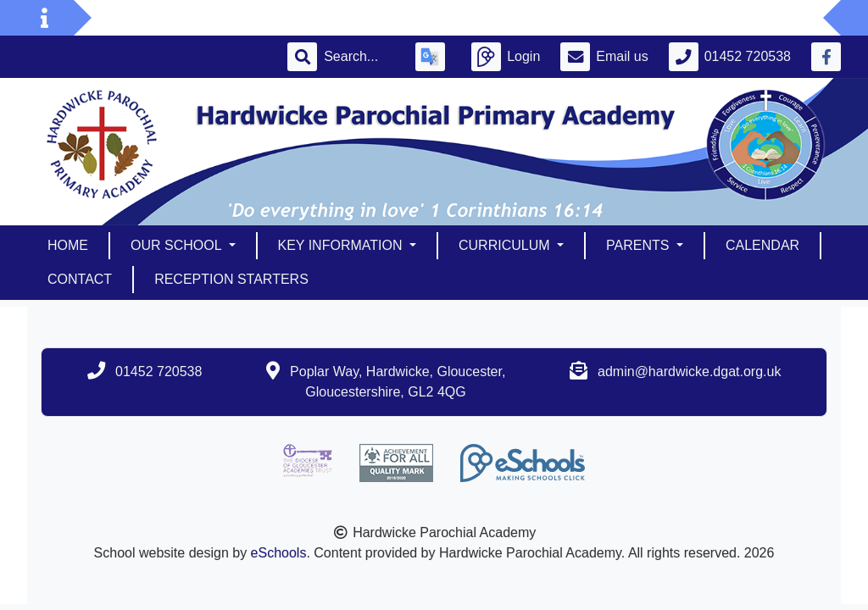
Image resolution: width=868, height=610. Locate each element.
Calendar (762, 245)
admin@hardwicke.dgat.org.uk (689, 372)
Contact (80, 279)
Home (68, 245)
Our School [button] (178, 245)
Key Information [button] (342, 245)
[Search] (359, 57)
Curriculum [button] (506, 245)
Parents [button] (640, 245)
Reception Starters (231, 279)
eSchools (279, 553)
